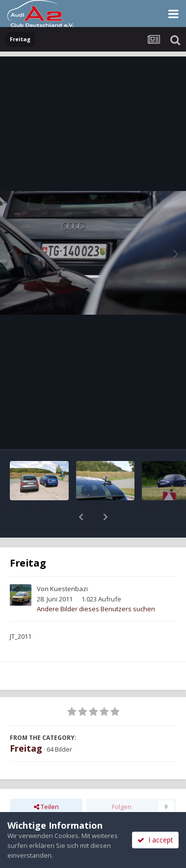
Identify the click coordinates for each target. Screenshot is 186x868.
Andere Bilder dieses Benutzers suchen (96, 583)
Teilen (46, 781)
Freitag (26, 723)
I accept (155, 840)
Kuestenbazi (69, 563)
